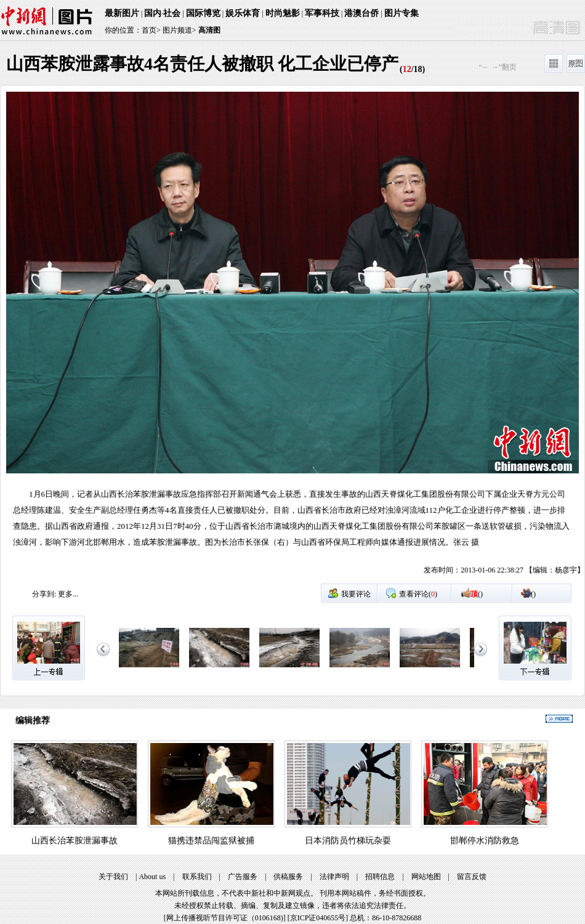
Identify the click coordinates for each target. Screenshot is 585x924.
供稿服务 (288, 877)
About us (152, 877)
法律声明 (334, 877)
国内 (153, 13)
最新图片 (122, 13)
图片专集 (401, 13)
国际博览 (203, 13)
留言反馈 (472, 877)
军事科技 (322, 13)
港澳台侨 (361, 13)
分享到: (44, 594)
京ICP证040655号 (318, 918)
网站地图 (426, 877)
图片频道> (180, 30)
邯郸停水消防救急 (485, 841)
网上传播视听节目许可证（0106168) (225, 918)
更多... (68, 594)
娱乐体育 (243, 13)
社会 (172, 13)
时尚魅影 (283, 13)
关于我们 (113, 877)
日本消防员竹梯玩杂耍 (348, 841)
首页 (149, 30)
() (477, 594)
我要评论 (356, 594)
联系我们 (197, 877)
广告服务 (243, 877)
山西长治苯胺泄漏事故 (75, 841)
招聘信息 (380, 877)
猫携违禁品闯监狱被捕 (211, 841)
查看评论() (418, 594)
